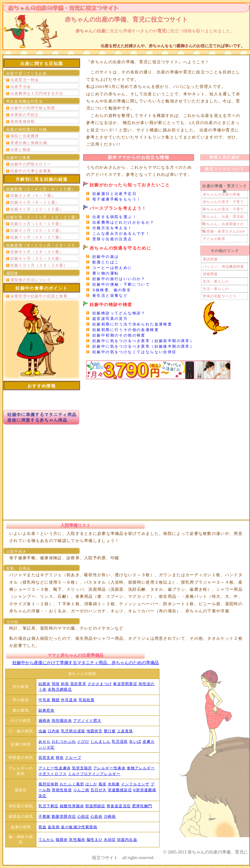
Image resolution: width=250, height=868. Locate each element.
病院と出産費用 (25, 136)
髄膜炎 (62, 840)
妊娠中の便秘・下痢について (121, 284)
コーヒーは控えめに (112, 268)
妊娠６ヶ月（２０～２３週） (37, 230)
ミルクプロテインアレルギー (94, 774)
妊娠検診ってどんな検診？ (119, 313)
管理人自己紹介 (225, 157)
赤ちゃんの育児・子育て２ (223, 210)
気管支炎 (46, 758)
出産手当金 (21, 87)
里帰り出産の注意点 (112, 239)
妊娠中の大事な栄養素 (31, 171)
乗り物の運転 (106, 273)
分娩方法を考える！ (112, 228)
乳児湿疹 (120, 742)
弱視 (56, 684)
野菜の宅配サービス (220, 296)
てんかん (46, 840)
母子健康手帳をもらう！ (117, 199)
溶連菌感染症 (120, 790)
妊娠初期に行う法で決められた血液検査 (132, 324)
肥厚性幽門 (142, 806)
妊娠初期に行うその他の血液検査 (126, 330)
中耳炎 (44, 700)
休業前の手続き (25, 115)
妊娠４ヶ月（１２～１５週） (37, 209)
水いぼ (135, 742)
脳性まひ (95, 840)
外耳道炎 (69, 700)
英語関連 (210, 259)
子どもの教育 (214, 239)
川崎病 (110, 816)
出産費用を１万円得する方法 (37, 93)
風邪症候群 (49, 784)
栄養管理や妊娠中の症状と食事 (39, 296)
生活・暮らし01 (216, 281)
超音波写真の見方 (110, 319)
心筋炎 (97, 816)
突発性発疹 (62, 790)
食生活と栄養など (110, 296)
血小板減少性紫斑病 (79, 827)
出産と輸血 (21, 150)
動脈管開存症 (64, 816)
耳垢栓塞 (87, 700)
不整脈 (44, 816)
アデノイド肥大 (87, 721)
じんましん (101, 742)
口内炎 (54, 731)
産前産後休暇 (23, 122)
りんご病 (81, 790)
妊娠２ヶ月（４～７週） (33, 196)
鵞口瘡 (110, 731)
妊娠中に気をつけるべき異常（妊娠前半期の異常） (143, 341)
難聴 (56, 700)
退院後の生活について (31, 280)
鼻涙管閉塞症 (125, 684)
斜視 (65, 684)
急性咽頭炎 (62, 721)
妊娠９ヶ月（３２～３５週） (37, 258)
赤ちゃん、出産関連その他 (223, 225)
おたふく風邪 (72, 784)
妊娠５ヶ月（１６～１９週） (37, 224)
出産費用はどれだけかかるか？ (123, 222)
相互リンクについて (225, 169)
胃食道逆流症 (119, 806)
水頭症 (110, 840)
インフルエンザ (135, 784)
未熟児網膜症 (60, 689)
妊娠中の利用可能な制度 (33, 108)
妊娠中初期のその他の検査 (119, 335)
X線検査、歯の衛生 (112, 290)
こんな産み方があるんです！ (121, 234)
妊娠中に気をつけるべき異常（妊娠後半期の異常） (143, 346)
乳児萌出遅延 (73, 731)
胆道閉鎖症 (95, 806)
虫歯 (42, 731)
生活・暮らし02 (216, 289)
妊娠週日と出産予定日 (115, 194)
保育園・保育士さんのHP (224, 231)
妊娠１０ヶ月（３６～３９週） (39, 265)
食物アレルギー (141, 768)
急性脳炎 (77, 840)
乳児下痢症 (49, 806)
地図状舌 (95, 731)
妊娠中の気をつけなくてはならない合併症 (135, 352)
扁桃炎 (44, 721)
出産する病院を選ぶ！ (115, 217)
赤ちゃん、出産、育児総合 (223, 217)
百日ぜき (99, 790)
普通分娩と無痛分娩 (29, 143)
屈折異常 (78, 684)
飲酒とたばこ (106, 262)
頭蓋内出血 (127, 840)
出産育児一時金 (25, 80)
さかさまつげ (100, 684)
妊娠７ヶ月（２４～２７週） (37, 237)
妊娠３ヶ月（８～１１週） (35, 202)
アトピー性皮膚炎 (55, 768)
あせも (44, 742)
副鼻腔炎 (46, 710)
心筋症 (83, 816)
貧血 (42, 827)
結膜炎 (44, 684)
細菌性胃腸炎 (72, 806)
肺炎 (60, 758)
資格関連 (210, 274)
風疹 (103, 784)
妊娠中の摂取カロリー (31, 164)
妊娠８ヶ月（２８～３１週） (37, 252)
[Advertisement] (125, 469)
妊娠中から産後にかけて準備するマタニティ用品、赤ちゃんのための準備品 (86, 663)
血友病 (54, 827)
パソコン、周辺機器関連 (223, 267)
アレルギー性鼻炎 (109, 768)
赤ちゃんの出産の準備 (222, 194)
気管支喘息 (82, 768)
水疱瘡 (114, 784)
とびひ (83, 742)
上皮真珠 (125, 731)
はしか (91, 784)
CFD (157, 858)
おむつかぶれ (64, 742)
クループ (73, 758)
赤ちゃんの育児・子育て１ (223, 203)
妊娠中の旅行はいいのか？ (119, 279)
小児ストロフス (53, 774)
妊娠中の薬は (106, 257)
